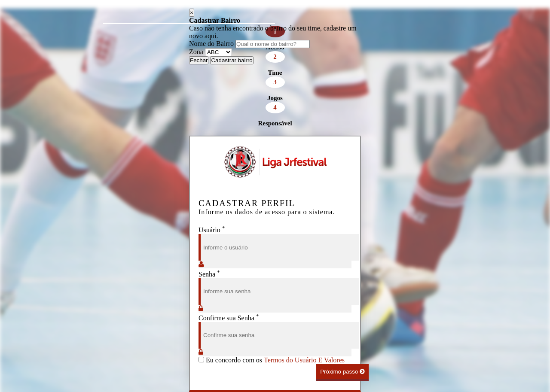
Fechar (199, 60)
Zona (196, 52)
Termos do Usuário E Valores (304, 360)
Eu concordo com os (272, 360)
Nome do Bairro (211, 44)
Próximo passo (342, 372)
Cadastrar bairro (232, 60)
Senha (209, 274)
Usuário (212, 230)
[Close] (192, 13)
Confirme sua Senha (229, 318)
